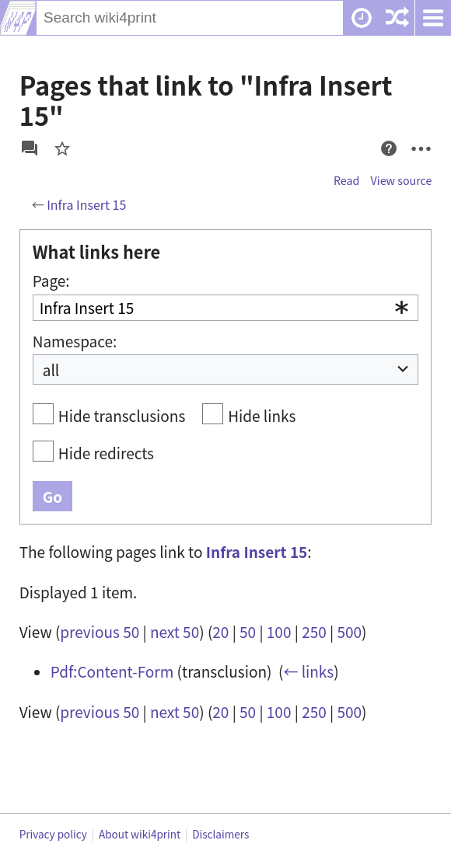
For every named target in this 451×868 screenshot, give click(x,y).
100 (279, 631)
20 (220, 631)
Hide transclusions (122, 415)
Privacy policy (53, 834)
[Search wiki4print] (190, 18)
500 (349, 631)
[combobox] (226, 308)
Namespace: (75, 341)
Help (385, 163)
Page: (51, 280)
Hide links (262, 415)
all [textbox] (51, 370)
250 (314, 631)
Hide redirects (106, 453)
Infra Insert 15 (86, 204)
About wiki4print (140, 834)
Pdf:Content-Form (112, 671)
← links (308, 671)
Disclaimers (220, 834)
